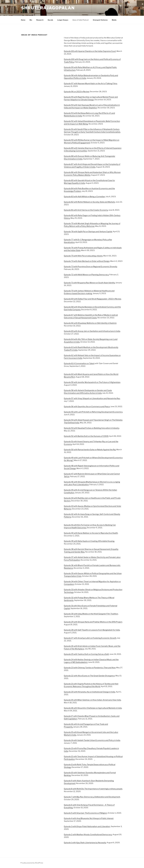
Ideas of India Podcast (81, 20)
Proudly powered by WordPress (32, 863)
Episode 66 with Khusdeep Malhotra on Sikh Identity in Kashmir (90, 323)
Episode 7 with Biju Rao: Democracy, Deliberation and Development (92, 797)
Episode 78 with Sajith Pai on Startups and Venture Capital (88, 232)
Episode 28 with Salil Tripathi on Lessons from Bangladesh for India (92, 630)
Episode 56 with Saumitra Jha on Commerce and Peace (87, 407)
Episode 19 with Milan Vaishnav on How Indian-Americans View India (92, 700)
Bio (31, 20)
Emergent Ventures (100, 20)
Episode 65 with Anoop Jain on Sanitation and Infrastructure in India (92, 331)
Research (40, 20)
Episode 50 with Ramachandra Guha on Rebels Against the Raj (90, 450)
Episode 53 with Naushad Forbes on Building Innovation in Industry (92, 428)
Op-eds (50, 20)
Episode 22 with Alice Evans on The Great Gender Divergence (89, 676)
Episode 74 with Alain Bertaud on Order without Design (87, 261)
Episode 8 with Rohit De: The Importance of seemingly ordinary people (93, 789)
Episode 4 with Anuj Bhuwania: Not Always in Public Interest (89, 818)
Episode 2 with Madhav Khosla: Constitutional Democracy (88, 835)
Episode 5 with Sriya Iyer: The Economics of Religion (85, 813)
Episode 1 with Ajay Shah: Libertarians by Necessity (85, 843)
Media (114, 20)
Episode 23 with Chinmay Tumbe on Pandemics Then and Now (90, 668)
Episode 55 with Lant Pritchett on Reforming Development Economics (93, 412)
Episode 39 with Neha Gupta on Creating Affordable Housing (89, 541)
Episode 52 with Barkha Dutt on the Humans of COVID (86, 436)
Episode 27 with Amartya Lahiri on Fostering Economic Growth (90, 638)
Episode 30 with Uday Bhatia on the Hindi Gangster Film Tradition (91, 614)
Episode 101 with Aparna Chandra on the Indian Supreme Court (90, 51)
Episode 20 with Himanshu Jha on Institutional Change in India (90, 692)
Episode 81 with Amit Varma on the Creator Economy (86, 210)
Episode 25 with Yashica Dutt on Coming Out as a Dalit (86, 654)
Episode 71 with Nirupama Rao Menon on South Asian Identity (89, 283)
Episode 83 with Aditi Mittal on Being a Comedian (84, 197)
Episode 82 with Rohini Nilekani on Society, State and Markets (89, 202)
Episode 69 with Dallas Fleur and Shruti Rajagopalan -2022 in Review (92, 299)
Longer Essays (63, 20)
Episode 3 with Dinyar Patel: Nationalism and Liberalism (87, 826)
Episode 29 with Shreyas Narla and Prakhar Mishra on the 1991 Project (93, 622)
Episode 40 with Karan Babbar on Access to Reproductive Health (91, 533)
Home (23, 20)
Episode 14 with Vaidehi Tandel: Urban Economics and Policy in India (92, 740)
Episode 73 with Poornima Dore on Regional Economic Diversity (90, 267)
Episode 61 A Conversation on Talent (79, 363)
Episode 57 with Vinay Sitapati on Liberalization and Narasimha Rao (92, 398)
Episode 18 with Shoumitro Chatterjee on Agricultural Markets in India (93, 708)
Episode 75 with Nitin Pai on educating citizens (83, 256)
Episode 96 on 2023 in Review (76, 92)
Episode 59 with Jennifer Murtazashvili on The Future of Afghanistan (92, 382)
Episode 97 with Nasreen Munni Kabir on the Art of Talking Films (91, 84)
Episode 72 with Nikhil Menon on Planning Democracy (86, 275)
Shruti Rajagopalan (48, 8)
